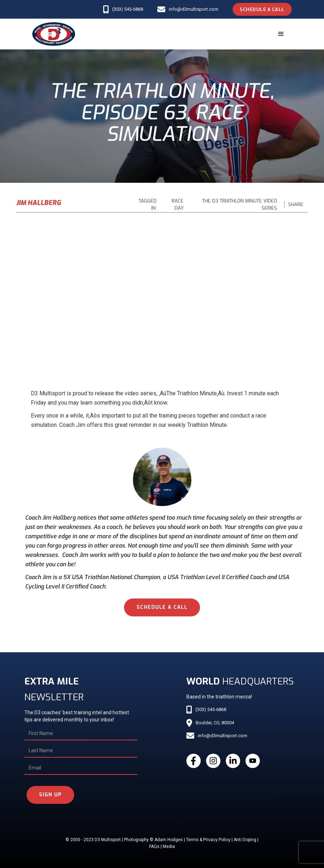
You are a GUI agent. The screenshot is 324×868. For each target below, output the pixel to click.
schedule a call (162, 607)
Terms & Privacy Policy (208, 840)
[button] (281, 34)
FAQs (154, 846)
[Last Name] (81, 751)
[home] (54, 34)
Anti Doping (245, 840)
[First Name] (81, 734)
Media (169, 846)
